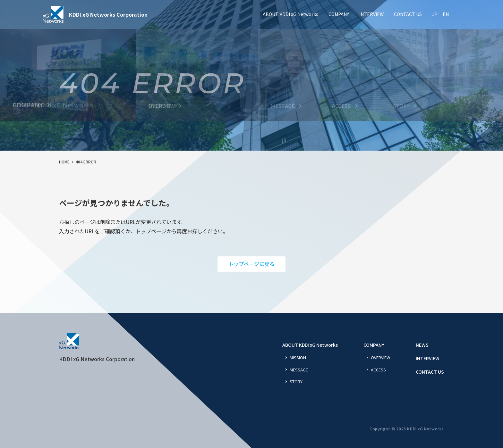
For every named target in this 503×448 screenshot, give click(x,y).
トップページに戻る (251, 264)
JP (435, 14)
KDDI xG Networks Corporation (95, 14)
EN (446, 14)
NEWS (422, 345)
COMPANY (374, 345)
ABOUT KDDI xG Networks (310, 345)
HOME (64, 162)
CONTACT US (430, 372)
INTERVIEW (428, 358)
